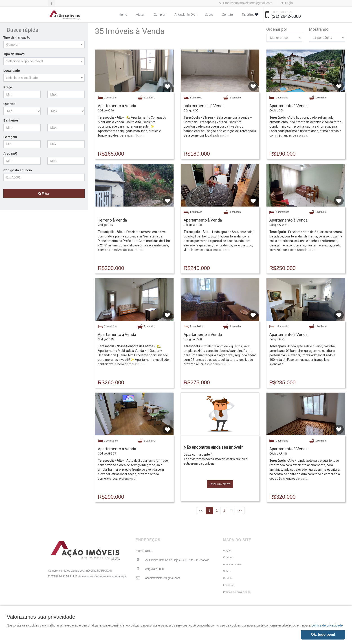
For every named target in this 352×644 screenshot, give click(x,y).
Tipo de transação (17, 37)
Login (287, 3)
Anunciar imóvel (185, 14)
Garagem (10, 137)
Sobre (209, 14)
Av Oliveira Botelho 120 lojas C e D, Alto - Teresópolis (177, 560)
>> (240, 511)
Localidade (12, 71)
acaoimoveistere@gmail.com (163, 578)
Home (123, 14)
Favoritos (250, 14)
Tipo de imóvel (14, 54)
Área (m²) (10, 154)
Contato (228, 14)
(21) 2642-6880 (286, 16)
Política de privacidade (237, 592)
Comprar (160, 14)
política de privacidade (327, 625)
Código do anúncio (18, 170)
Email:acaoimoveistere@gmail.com (246, 3)
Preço (8, 87)
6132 (148, 551)
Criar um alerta (220, 484)
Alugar (140, 14)
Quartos (9, 104)
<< (201, 511)
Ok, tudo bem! (323, 634)
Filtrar (44, 194)
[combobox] (44, 45)
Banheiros (11, 120)
